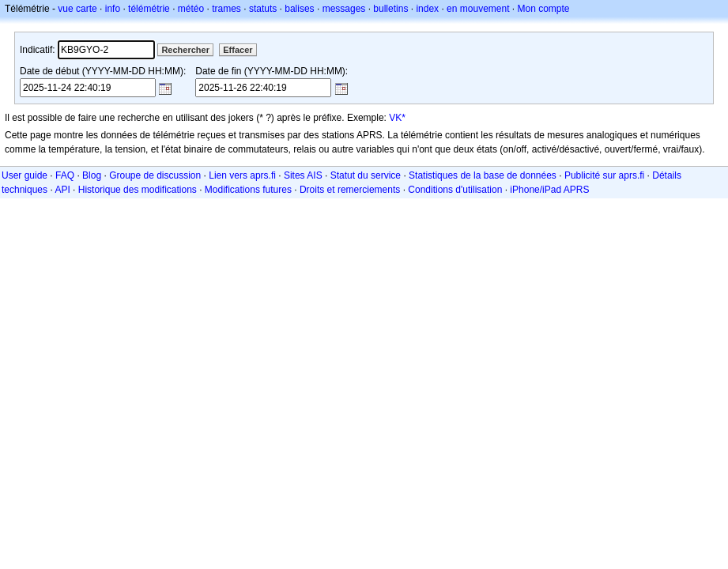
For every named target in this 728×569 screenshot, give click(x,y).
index (427, 9)
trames (226, 9)
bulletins (390, 9)
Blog (92, 175)
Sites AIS (303, 175)
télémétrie (149, 9)
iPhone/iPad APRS (549, 190)
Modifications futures (248, 190)
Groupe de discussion (155, 175)
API (62, 190)
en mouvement (478, 9)
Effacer (238, 50)
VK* (397, 118)
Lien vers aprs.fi (242, 175)
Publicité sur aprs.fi (604, 175)
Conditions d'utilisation (455, 190)
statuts (263, 9)
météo (191, 9)
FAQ (65, 175)
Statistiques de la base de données (483, 175)
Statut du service (366, 175)
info (113, 9)
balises (299, 9)
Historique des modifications (138, 190)
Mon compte (544, 9)
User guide (25, 175)
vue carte (77, 9)
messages (344, 9)
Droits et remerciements (350, 190)
